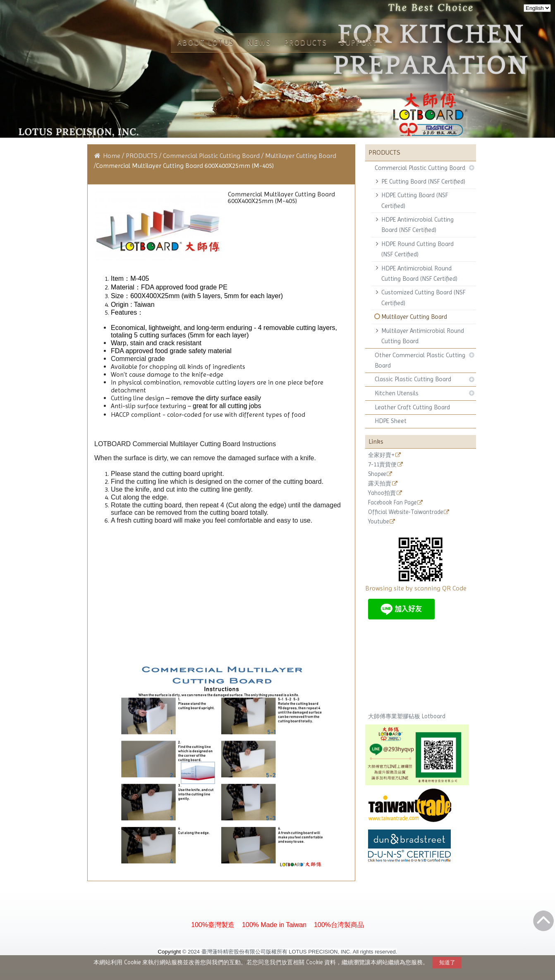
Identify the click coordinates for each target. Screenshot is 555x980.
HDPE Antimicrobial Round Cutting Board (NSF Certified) (419, 274)
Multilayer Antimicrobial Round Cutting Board (423, 336)
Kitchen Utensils (397, 393)
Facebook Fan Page (392, 503)
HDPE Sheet (391, 421)
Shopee (377, 474)
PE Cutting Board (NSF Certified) (423, 182)
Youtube (378, 522)
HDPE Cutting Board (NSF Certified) (415, 200)
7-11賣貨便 (382, 465)
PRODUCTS (142, 156)
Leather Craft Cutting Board (412, 407)
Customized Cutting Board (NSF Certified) (423, 298)
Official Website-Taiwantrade (405, 512)
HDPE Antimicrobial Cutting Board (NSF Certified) (417, 225)
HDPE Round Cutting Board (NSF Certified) (417, 249)
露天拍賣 (380, 484)
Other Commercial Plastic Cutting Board (420, 360)
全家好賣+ (381, 455)
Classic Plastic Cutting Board (413, 379)
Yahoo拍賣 (382, 493)
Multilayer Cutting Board (414, 317)
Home (112, 156)
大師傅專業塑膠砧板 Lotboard (407, 716)
